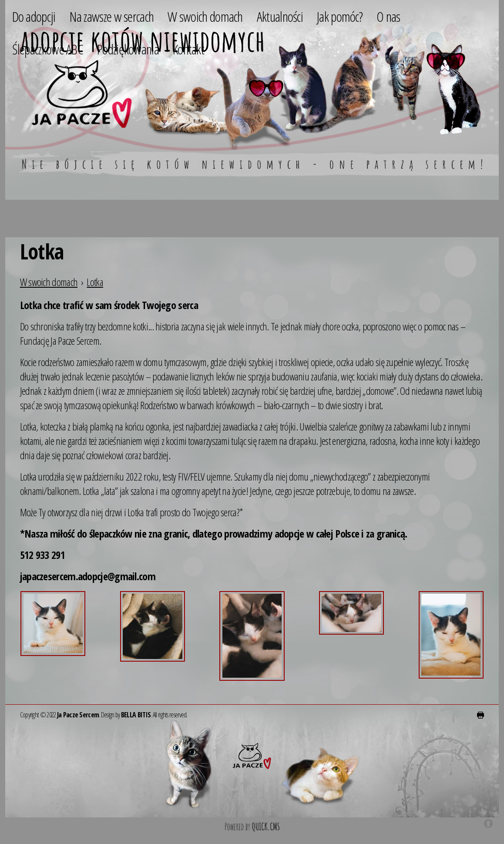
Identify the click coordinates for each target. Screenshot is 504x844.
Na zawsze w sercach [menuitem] (112, 16)
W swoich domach (49, 282)
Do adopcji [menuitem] (34, 16)
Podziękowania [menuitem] (128, 49)
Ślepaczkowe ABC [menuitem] (48, 49)
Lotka (95, 282)
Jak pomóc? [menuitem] (340, 16)
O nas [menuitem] (388, 16)
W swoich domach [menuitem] (205, 16)
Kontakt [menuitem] (188, 49)
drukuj (480, 715)
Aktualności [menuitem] (280, 16)
